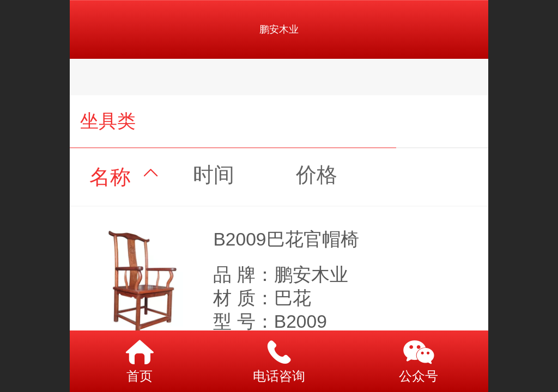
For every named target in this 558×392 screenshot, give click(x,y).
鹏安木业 (279, 29)
